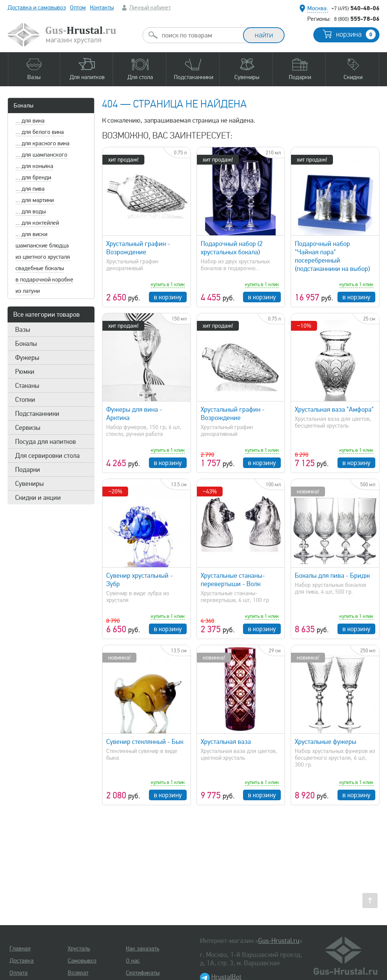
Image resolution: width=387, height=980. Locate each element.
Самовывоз (82, 961)
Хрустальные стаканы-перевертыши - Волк (233, 580)
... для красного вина (43, 143)
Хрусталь (79, 949)
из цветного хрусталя (43, 257)
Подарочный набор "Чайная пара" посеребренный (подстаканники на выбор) (332, 256)
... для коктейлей (37, 223)
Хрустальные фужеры (326, 742)
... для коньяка (34, 166)
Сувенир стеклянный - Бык (145, 742)
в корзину (168, 297)
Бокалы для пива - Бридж (332, 576)
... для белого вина (40, 132)
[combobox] (200, 35)
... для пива (30, 189)
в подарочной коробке (44, 280)
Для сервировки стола (47, 456)
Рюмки (25, 372)
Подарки (28, 470)
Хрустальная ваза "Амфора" (334, 409)
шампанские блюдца (42, 246)
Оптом (78, 8)
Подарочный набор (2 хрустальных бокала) (232, 248)
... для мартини (35, 200)
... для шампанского (41, 155)
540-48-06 (355, 8)
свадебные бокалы (40, 268)
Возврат (78, 973)
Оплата (19, 973)
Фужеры (27, 358)
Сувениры (29, 484)
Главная (20, 949)
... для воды (31, 212)
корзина (356, 34)
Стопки (25, 400)
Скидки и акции (38, 498)
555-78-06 (357, 19)
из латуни (28, 291)
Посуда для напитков (46, 442)
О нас (133, 961)
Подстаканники (37, 414)
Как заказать (142, 949)
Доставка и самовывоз (37, 8)
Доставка (22, 961)
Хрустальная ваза (226, 742)
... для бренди (33, 177)
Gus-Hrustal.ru (279, 941)
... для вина (30, 121)
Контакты (102, 8)
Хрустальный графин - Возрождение (138, 248)
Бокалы (23, 106)
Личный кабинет (150, 8)
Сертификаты (143, 973)
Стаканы (27, 386)
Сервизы (28, 428)
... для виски (31, 234)
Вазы (23, 330)
